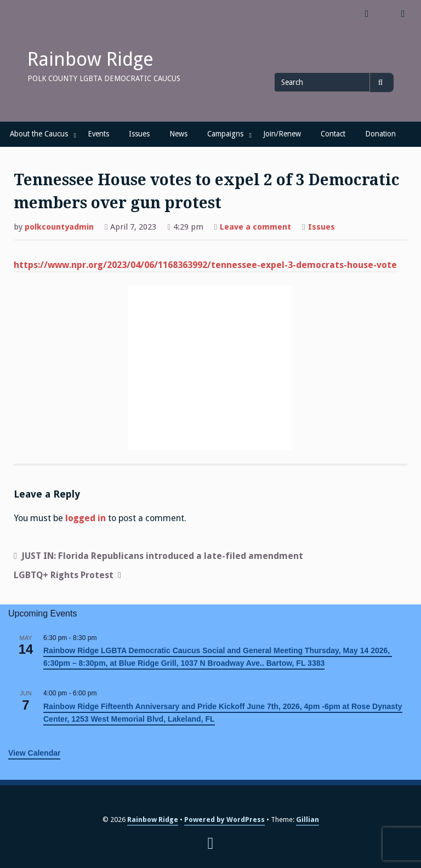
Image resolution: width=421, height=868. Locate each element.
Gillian (308, 820)
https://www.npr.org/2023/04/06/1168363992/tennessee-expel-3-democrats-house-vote (205, 265)
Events (98, 134)
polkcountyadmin (59, 227)
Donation (380, 134)
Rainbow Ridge (90, 59)
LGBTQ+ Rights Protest (64, 575)
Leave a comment (255, 228)
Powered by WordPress (224, 820)
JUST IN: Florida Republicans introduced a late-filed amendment (162, 556)
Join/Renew (282, 134)
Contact (333, 134)
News (178, 134)
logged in (86, 518)
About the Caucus (39, 134)
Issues (139, 134)
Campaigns (225, 134)
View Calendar (34, 753)
